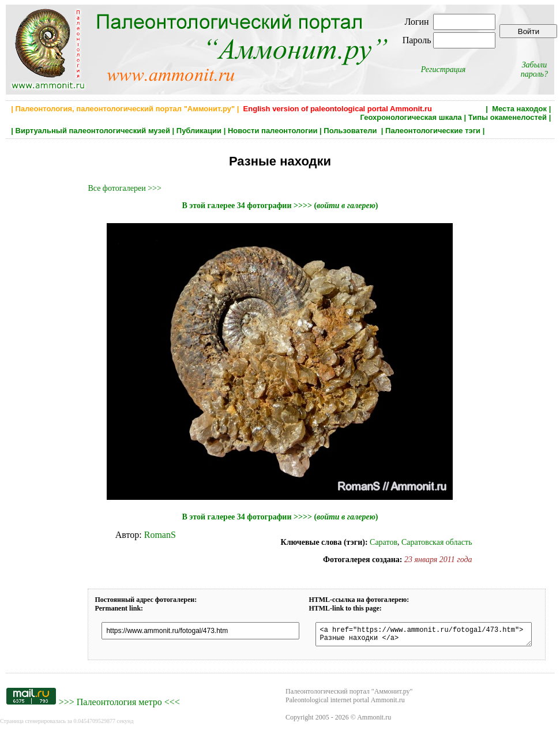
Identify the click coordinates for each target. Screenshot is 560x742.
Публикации (199, 131)
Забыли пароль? (534, 69)
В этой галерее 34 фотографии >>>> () (280, 206)
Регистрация (444, 69)
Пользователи (351, 131)
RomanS (160, 535)
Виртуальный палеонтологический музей (93, 131)
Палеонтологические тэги (433, 131)
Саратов (384, 542)
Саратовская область (437, 542)
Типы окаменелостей (508, 117)
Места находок (519, 109)
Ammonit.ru (374, 721)
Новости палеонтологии (273, 131)
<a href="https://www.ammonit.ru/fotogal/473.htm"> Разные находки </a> (435, 636)
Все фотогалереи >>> (124, 188)
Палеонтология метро (119, 705)
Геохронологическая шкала (411, 117)
